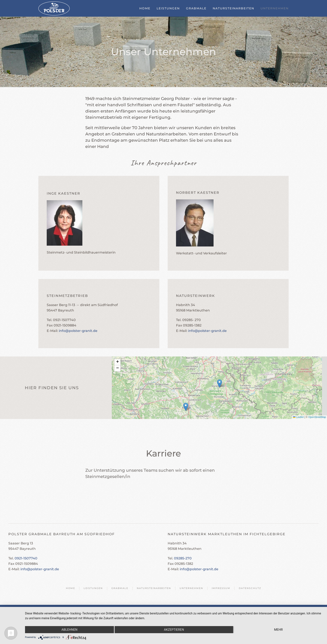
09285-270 (183, 558)
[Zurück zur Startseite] (54, 8)
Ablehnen (69, 630)
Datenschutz (250, 588)
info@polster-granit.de (78, 331)
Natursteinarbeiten (233, 8)
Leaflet (298, 417)
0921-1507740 (26, 558)
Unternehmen (275, 8)
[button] (219, 383)
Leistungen (168, 8)
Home (145, 8)
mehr (278, 630)
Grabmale (196, 8)
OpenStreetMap (317, 417)
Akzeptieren (174, 630)
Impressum (221, 588)
